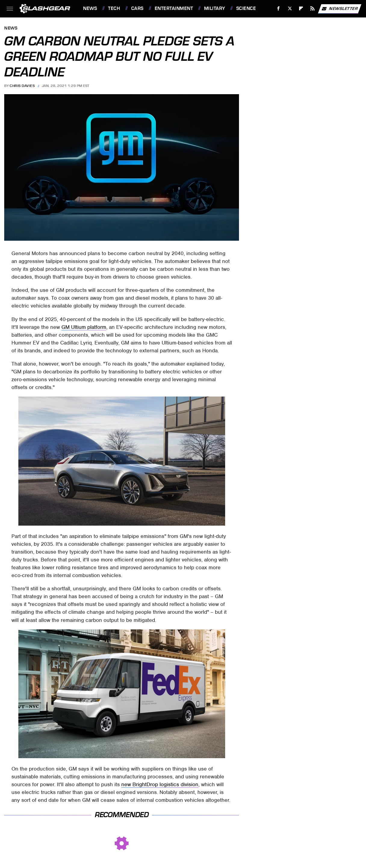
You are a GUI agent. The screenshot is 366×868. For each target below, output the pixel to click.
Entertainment (174, 8)
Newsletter (340, 9)
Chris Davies (22, 86)
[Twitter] (290, 9)
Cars (137, 8)
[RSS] (313, 9)
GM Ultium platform (84, 327)
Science (246, 8)
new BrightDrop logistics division (160, 784)
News (90, 8)
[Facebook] (279, 9)
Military (215, 8)
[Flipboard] (301, 9)
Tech (114, 8)
